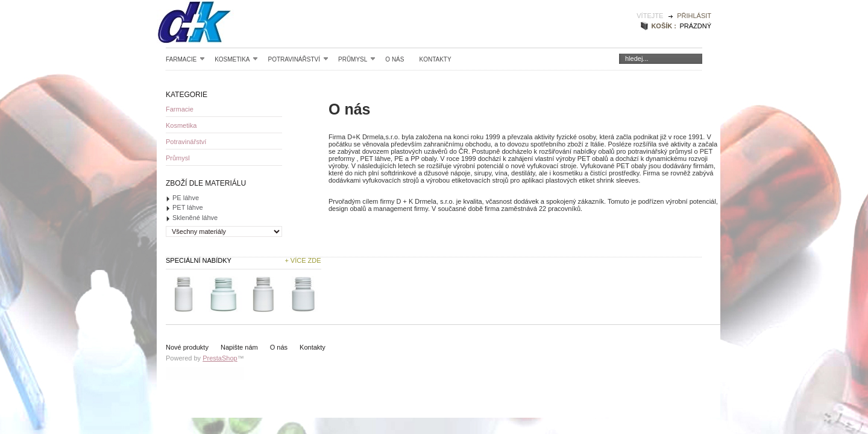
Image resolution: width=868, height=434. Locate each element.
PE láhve (186, 198)
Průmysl (357, 59)
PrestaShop (220, 358)
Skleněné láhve (195, 218)
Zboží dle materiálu (206, 183)
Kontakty (435, 59)
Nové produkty (187, 347)
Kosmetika (236, 59)
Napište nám (239, 347)
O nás (395, 59)
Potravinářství (298, 59)
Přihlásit (694, 16)
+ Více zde (303, 260)
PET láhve (188, 207)
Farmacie (185, 59)
